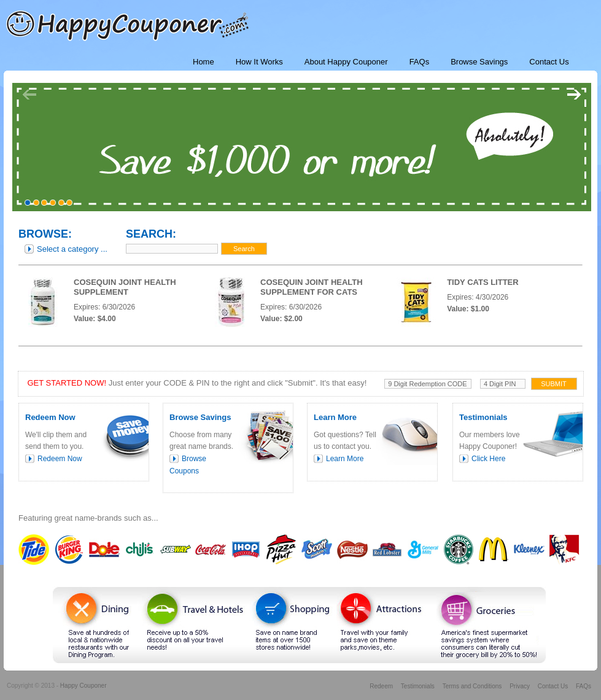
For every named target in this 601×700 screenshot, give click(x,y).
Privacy (520, 686)
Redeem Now (60, 459)
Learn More (345, 459)
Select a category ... (72, 249)
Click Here (488, 459)
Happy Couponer (83, 686)
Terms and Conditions (472, 686)
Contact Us (553, 686)
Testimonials (418, 686)
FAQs (584, 686)
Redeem (381, 686)
